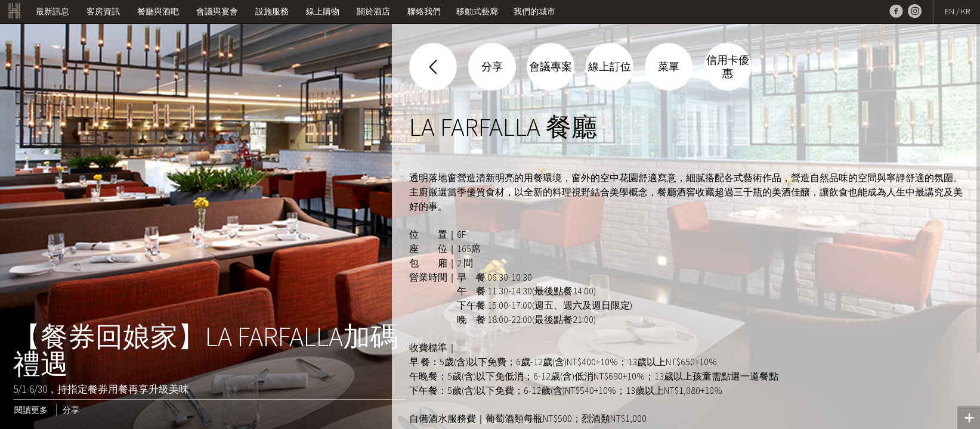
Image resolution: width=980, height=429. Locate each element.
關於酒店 (373, 11)
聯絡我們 (424, 11)
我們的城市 (534, 11)
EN (950, 11)
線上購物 (323, 11)
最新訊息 (52, 11)
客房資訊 (103, 11)
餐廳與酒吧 (158, 11)
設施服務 (272, 11)
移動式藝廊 (477, 11)
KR (965, 11)
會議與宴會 (217, 11)
